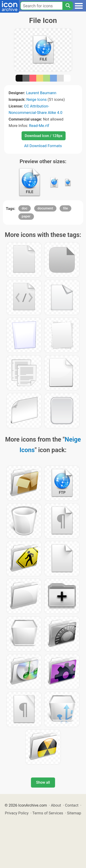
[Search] (68, 6)
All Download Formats (43, 146)
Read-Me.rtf (39, 126)
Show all (43, 782)
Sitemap (74, 813)
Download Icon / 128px (44, 136)
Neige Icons (36, 99)
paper (26, 216)
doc (25, 208)
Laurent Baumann (41, 93)
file (65, 208)
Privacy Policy (17, 813)
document (45, 208)
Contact (72, 805)
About (56, 805)
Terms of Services (48, 813)
